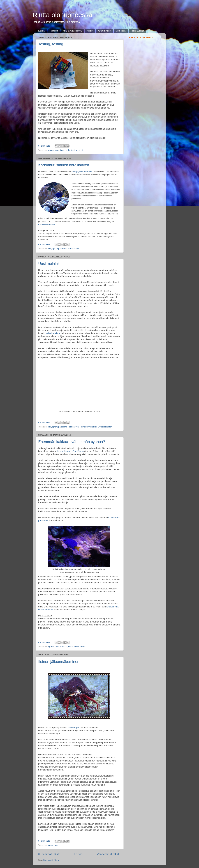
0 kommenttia (44, 146)
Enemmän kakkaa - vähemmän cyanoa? (72, 442)
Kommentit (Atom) (51, 860)
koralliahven (73, 249)
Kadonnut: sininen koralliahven (64, 165)
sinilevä (83, 647)
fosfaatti (72, 150)
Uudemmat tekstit (49, 854)
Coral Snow (78, 451)
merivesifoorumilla (46, 224)
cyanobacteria (61, 150)
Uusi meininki (49, 264)
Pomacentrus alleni (88, 427)
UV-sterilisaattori (105, 427)
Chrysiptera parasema (83, 172)
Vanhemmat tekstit (109, 854)
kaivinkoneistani (54, 333)
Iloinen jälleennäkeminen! (59, 662)
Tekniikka (54, 31)
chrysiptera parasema (58, 249)
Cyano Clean (63, 451)
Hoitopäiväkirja (137, 31)
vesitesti (79, 150)
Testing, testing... (52, 44)
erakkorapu (73, 728)
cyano (51, 150)
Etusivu (42, 31)
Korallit (90, 31)
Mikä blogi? (121, 31)
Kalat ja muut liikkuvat (72, 31)
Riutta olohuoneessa (62, 15)
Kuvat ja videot (104, 31)
